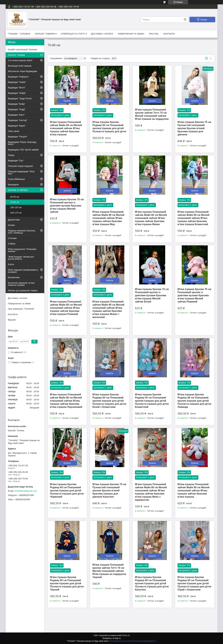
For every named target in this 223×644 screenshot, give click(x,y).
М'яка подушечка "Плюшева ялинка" (22, 250)
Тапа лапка (14, 131)
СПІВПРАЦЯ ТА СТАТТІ (73, 34)
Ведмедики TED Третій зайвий (23, 150)
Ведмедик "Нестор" (18, 120)
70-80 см (15, 202)
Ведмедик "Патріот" (18, 137)
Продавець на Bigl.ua (111, 638)
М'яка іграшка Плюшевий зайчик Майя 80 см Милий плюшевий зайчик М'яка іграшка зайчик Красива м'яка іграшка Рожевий (66, 308)
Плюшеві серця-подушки (20, 166)
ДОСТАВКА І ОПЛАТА (102, 34)
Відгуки (12, 320)
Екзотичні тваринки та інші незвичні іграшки (21, 284)
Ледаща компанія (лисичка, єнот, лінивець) (22, 232)
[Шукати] (185, 20)
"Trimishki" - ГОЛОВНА (19, 34)
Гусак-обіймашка (16, 179)
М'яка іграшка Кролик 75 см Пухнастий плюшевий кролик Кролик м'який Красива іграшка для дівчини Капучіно (109, 491)
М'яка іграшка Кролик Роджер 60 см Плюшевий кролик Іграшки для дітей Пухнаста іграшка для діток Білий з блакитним (109, 401)
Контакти (13, 314)
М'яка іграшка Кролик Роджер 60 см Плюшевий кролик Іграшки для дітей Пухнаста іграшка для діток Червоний (67, 491)
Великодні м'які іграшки (20, 66)
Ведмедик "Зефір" (17, 93)
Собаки (12, 244)
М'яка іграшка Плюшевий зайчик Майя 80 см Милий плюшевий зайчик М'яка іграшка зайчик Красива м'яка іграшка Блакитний (193, 218)
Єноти (11, 264)
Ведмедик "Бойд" (17, 104)
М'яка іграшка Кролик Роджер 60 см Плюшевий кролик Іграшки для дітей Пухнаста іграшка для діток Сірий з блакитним (194, 583)
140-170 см (16, 213)
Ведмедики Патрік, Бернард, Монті (22, 143)
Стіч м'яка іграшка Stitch (20, 60)
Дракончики (14, 220)
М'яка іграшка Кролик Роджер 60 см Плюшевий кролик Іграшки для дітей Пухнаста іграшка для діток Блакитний (152, 401)
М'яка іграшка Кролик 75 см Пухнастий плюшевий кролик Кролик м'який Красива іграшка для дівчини (194, 128)
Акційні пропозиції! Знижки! (23, 49)
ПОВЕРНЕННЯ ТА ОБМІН (131, 34)
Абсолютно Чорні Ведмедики (23, 71)
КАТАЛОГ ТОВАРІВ (45, 34)
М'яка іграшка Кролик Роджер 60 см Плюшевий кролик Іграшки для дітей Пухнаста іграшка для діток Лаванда (194, 401)
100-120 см (16, 207)
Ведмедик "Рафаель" (19, 77)
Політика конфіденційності (145, 641)
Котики (11, 225)
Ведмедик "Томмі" (17, 82)
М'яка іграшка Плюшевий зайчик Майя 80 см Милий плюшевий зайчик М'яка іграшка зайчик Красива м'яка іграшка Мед (108, 218)
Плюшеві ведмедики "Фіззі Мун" (21, 173)
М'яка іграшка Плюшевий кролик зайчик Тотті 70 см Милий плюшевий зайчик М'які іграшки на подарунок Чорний (109, 571)
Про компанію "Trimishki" (21, 309)
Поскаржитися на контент (121, 641)
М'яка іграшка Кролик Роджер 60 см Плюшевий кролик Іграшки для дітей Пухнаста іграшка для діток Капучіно (152, 583)
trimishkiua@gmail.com (26, 491)
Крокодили (13, 185)
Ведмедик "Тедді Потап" (20, 98)
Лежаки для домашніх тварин (23, 290)
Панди (11, 155)
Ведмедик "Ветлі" (17, 88)
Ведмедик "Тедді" (17, 109)
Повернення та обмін (19, 303)
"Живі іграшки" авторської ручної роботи (21, 258)
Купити (67, 101)
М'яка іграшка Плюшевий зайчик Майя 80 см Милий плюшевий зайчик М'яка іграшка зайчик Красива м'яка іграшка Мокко (151, 218)
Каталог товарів (17, 55)
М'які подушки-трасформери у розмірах (23, 271)
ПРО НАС (154, 34)
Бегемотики (14, 277)
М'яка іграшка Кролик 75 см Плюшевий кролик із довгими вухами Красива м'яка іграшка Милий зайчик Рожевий (194, 295)
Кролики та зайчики (18, 190)
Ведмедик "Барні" (17, 126)
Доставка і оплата (18, 298)
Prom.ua (126, 635)
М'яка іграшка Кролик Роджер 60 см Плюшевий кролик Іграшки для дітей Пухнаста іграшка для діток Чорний (67, 583)
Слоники (12, 238)
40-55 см (15, 197)
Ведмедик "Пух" (16, 161)
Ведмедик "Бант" (16, 115)
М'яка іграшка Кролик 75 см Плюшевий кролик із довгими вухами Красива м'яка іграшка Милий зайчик (67, 206)
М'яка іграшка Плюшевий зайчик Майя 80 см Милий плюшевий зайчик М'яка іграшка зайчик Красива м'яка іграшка (66, 128)
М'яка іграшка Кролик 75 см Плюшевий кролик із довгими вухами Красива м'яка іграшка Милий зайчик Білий (152, 295)
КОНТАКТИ (169, 34)
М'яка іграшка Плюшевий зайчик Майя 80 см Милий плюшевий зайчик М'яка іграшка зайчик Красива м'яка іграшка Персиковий (66, 401)
